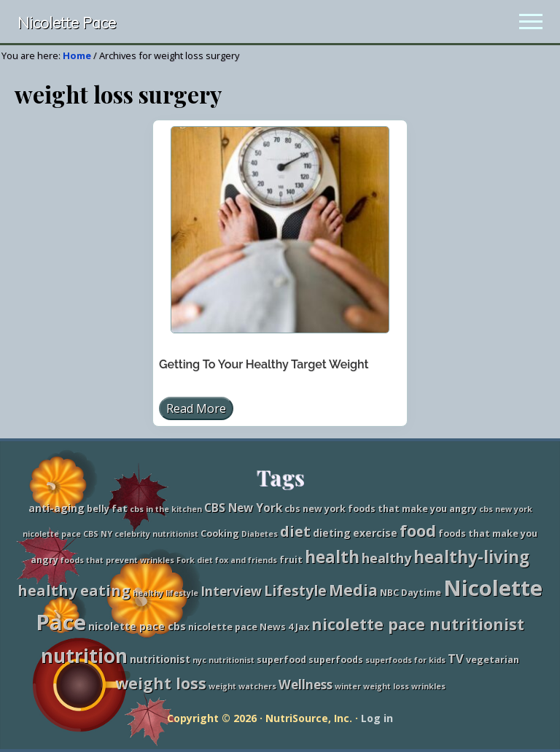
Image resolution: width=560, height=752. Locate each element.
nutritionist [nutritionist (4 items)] (160, 659)
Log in (377, 718)
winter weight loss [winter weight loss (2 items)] (372, 686)
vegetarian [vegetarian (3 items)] (493, 660)
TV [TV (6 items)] (456, 658)
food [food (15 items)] (418, 531)
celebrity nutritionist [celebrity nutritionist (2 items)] (156, 534)
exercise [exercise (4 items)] (375, 533)
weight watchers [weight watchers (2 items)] (242, 686)
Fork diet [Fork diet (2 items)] (195, 560)
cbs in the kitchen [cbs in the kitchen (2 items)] (166, 509)
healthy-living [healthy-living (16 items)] (471, 557)
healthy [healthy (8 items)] (386, 558)
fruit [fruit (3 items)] (291, 560)
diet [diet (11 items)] (295, 531)
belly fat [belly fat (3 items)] (107, 509)
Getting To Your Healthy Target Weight (264, 364)
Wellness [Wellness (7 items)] (306, 685)
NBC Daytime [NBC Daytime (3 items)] (411, 593)
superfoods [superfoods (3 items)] (336, 660)
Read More (196, 410)
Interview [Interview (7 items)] (231, 591)
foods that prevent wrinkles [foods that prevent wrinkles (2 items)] (117, 560)
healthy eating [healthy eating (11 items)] (74, 590)
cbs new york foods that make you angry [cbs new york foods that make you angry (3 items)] (381, 509)
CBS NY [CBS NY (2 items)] (98, 534)
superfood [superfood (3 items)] (281, 660)
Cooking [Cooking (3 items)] (220, 534)
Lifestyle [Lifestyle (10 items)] (295, 590)
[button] (531, 22)
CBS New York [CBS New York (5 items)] (243, 508)
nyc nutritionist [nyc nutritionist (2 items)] (223, 660)
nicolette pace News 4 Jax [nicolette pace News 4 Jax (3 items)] (249, 627)
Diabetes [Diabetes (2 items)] (260, 534)
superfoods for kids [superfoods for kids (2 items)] (405, 660)
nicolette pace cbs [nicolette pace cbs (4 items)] (137, 626)
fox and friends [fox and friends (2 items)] (246, 560)
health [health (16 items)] (332, 557)
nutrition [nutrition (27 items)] (84, 656)
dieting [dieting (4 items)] (332, 533)
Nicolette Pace (67, 23)
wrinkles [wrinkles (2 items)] (428, 686)
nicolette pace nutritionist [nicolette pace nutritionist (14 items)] (418, 624)
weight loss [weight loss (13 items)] (161, 683)
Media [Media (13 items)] (353, 590)
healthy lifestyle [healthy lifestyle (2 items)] (166, 593)
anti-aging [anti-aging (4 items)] (57, 508)
